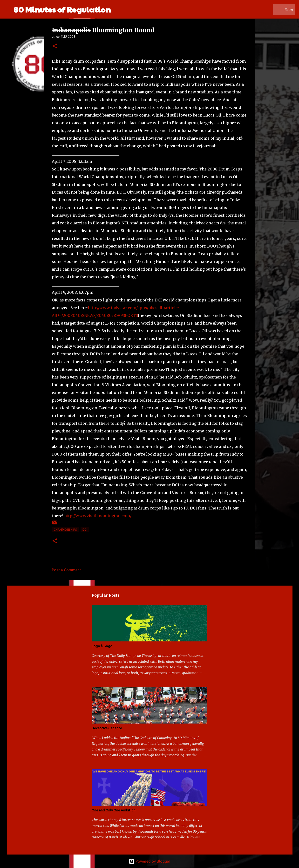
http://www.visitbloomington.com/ (98, 516)
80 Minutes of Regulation (62, 9)
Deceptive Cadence (107, 728)
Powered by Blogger (149, 861)
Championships (65, 530)
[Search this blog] (270, 9)
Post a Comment (66, 570)
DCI (85, 530)
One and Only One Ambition (114, 810)
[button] (55, 46)
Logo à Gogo (102, 646)
